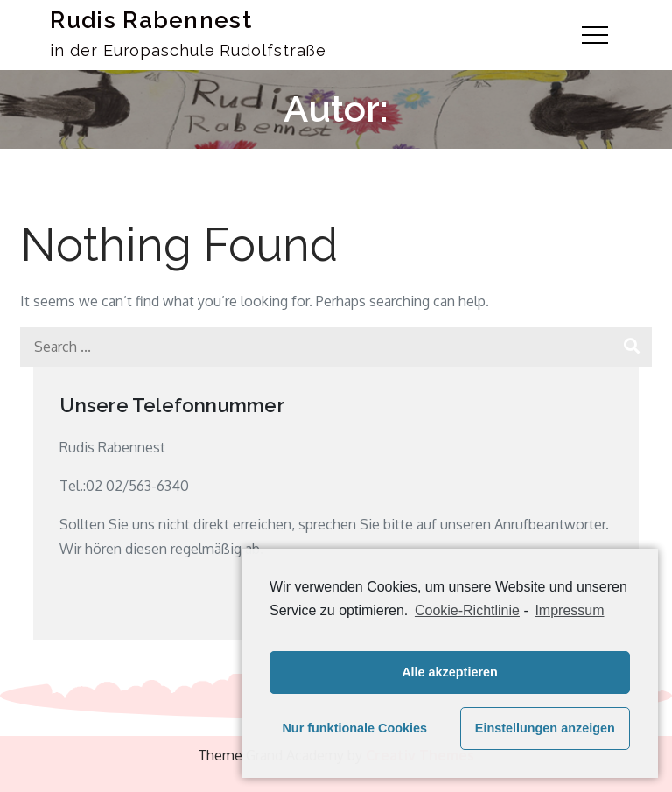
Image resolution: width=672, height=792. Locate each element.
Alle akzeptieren (450, 672)
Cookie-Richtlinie (467, 610)
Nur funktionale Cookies (354, 728)
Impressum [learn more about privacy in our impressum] (569, 610)
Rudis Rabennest (151, 20)
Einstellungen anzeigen (545, 728)
